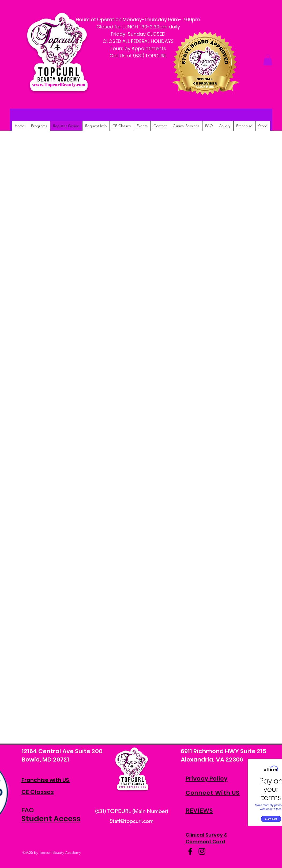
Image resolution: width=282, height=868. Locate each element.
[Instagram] (202, 851)
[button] (268, 60)
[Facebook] (190, 851)
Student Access (51, 819)
